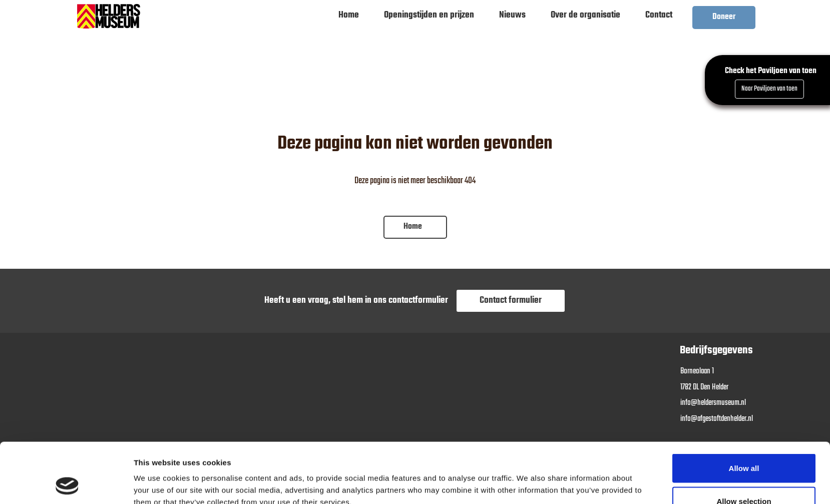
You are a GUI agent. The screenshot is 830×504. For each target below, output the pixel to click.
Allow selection (744, 445)
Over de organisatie (585, 15)
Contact (659, 15)
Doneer (724, 17)
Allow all (744, 412)
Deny (744, 477)
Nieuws (512, 15)
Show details (528, 478)
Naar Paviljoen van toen (769, 89)
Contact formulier (511, 301)
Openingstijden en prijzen (429, 15)
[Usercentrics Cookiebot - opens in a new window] (67, 484)
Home (349, 15)
